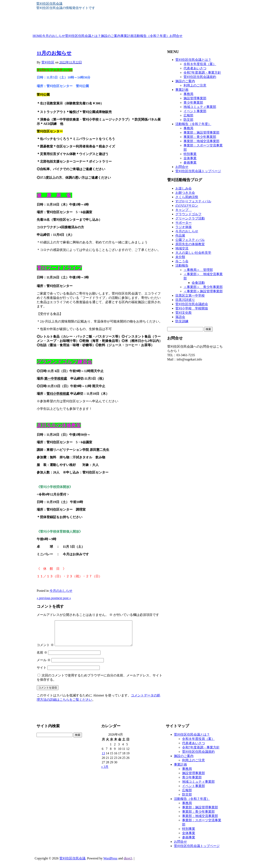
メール (44, 665)
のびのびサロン (187, 206)
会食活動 (198, 283)
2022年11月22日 (71, 62)
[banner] (130, 18)
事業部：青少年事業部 (200, 137)
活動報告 (182, 265)
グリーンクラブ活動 (190, 218)
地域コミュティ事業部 (200, 107)
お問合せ (176, 36)
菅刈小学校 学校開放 (192, 308)
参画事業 (190, 162)
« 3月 (105, 772)
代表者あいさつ (195, 68)
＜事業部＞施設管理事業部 (203, 291)
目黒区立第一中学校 (190, 295)
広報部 (188, 115)
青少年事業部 (193, 103)
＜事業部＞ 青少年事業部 (203, 287)
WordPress (110, 863)
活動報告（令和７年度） (152, 36)
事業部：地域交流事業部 (201, 141)
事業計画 (127, 36)
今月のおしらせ (54, 36)
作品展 (180, 236)
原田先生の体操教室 (190, 244)
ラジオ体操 (184, 227)
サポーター (184, 223)
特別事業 (190, 154)
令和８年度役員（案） (200, 64)
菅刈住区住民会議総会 (192, 304)
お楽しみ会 (184, 188)
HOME (37, 36)
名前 (42, 657)
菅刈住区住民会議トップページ (198, 171)
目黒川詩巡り (185, 300)
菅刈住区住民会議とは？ (83, 36)
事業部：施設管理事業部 (201, 132)
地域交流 (182, 248)
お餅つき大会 (185, 193)
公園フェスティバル (190, 240)
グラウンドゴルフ (188, 214)
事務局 (188, 94)
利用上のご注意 (195, 85)
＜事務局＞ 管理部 (198, 270)
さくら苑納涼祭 (187, 197)
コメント (45, 650)
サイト (42, 672)
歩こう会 (182, 261)
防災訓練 (182, 321)
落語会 (180, 317)
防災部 (188, 120)
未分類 (180, 257)
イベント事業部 (195, 111)
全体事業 (190, 158)
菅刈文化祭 (184, 313)
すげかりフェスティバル (193, 201)
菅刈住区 (48, 62)
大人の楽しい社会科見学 (193, 253)
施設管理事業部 (195, 98)
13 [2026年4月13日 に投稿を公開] (103, 758)
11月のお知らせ (54, 53)
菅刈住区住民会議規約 (200, 77)
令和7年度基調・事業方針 (202, 73)
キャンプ (184, 210)
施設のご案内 (111, 36)
